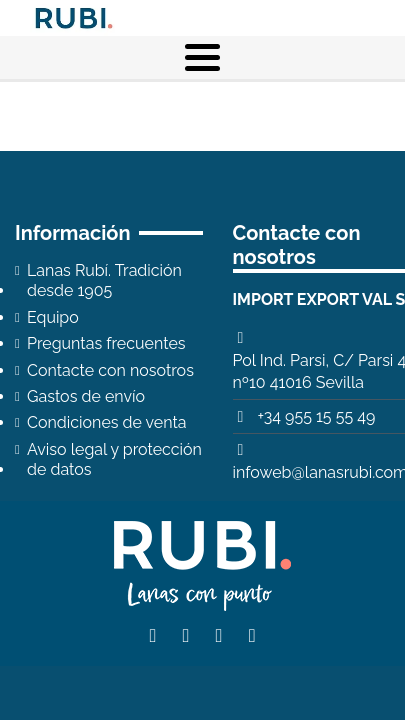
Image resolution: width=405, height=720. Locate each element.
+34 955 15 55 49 (316, 416)
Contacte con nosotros (110, 370)
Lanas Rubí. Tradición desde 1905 (104, 280)
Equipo (53, 317)
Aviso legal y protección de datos (114, 459)
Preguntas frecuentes (106, 343)
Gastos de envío (86, 396)
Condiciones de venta (107, 422)
